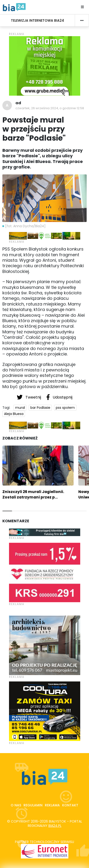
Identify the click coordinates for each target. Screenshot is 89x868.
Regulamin (33, 805)
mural (20, 408)
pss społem (65, 408)
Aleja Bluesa (14, 414)
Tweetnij (29, 397)
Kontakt (70, 805)
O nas (16, 805)
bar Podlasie (40, 408)
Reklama (52, 805)
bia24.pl (55, 826)
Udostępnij (59, 397)
